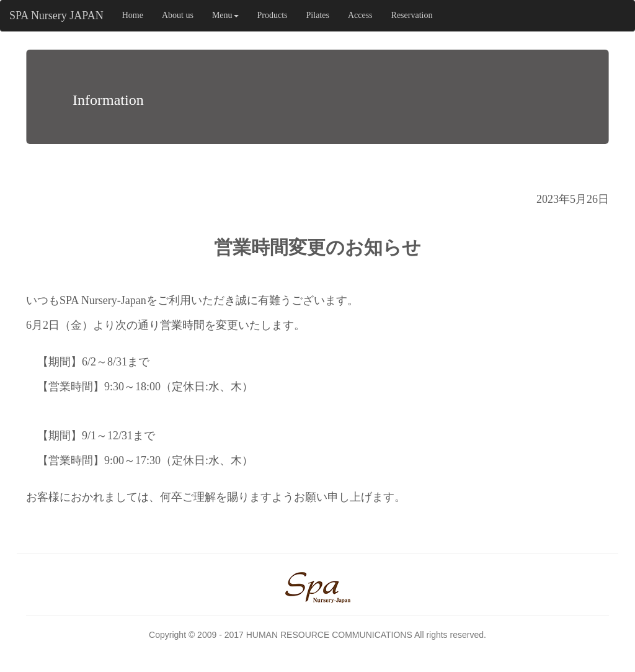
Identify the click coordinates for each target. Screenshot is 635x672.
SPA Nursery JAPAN (56, 16)
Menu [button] (225, 15)
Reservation (412, 15)
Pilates (318, 15)
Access (360, 15)
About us (178, 15)
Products (273, 15)
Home (133, 15)
